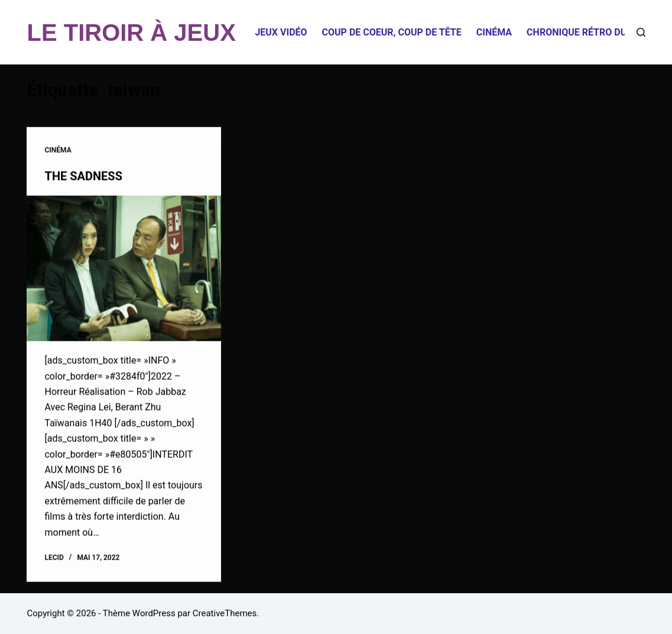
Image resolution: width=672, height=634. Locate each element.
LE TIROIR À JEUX (131, 33)
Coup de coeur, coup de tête (392, 32)
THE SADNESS (83, 176)
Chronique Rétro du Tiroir (593, 32)
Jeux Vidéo (281, 32)
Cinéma (494, 32)
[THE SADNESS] (124, 269)
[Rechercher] (641, 32)
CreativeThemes (225, 613)
